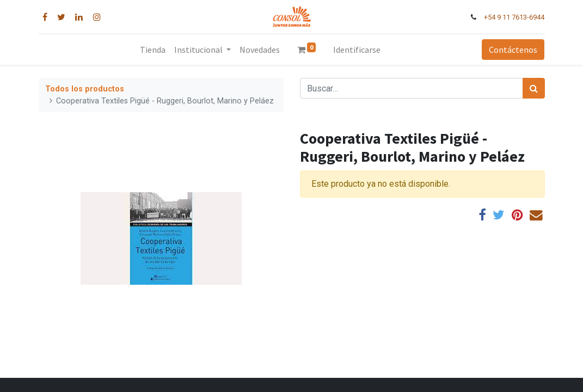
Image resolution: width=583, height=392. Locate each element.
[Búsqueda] (534, 88)
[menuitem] (153, 50)
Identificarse (357, 50)
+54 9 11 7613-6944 (514, 17)
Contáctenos (513, 50)
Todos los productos (85, 89)
